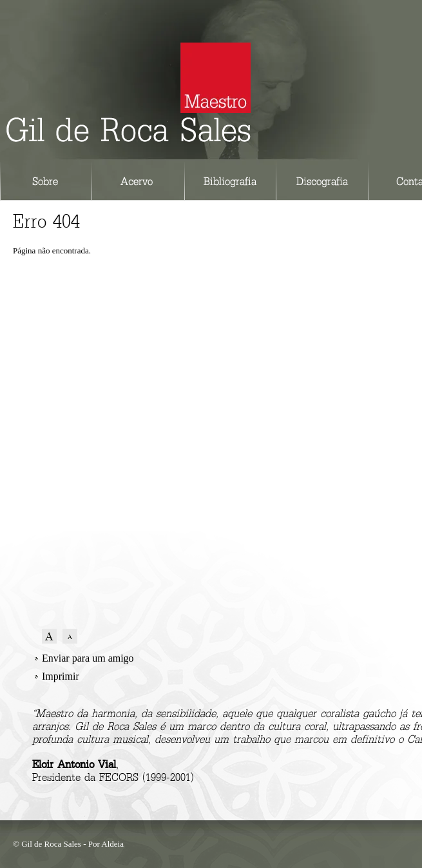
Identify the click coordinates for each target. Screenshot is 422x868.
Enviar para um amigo (88, 658)
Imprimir (61, 676)
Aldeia (112, 844)
